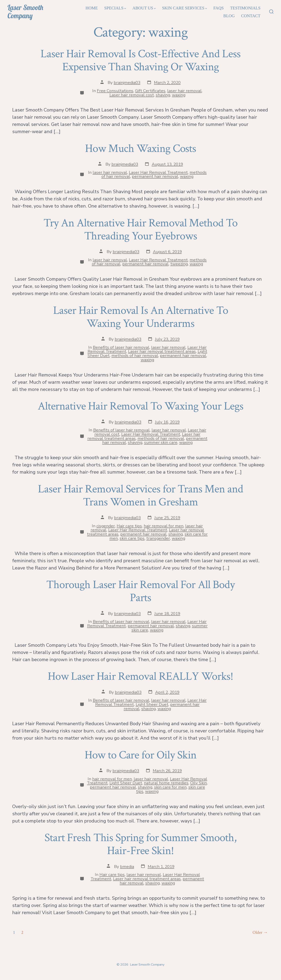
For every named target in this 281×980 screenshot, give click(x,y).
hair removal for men (164, 526)
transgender (158, 538)
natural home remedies (166, 783)
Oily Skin (199, 783)
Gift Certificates (150, 91)
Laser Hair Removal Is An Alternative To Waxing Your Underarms (141, 317)
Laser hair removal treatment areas (162, 351)
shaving (163, 95)
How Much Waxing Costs (140, 149)
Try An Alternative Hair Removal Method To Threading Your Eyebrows (141, 229)
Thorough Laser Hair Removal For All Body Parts (140, 591)
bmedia (127, 867)
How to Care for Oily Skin (141, 755)
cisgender (106, 526)
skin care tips (132, 538)
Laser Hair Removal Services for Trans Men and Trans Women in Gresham (140, 496)
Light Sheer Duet (152, 704)
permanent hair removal (155, 176)
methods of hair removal (135, 355)
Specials (115, 8)
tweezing (179, 264)
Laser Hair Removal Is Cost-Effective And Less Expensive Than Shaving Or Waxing (140, 60)
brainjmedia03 (127, 82)
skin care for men (170, 787)
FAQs (218, 8)
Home (92, 8)
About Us (144, 8)
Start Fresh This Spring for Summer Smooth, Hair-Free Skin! (140, 844)
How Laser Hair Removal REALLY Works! (140, 676)
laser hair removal (184, 91)
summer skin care (161, 442)
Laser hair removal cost (132, 95)
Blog (229, 16)
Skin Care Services (185, 8)
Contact (251, 16)
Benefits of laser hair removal (121, 347)
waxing (179, 95)
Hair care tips (129, 526)
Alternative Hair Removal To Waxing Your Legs (140, 406)
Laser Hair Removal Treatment (158, 172)
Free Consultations (115, 91)
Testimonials (245, 8)
